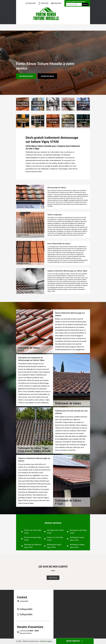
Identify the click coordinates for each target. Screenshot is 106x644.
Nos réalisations (26, 76)
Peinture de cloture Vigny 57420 (33, 532)
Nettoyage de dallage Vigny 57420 (77, 546)
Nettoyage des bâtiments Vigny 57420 (33, 546)
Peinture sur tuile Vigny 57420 (55, 539)
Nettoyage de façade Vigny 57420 (54, 546)
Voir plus (53, 578)
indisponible (31, 3)
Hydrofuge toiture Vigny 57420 (55, 532)
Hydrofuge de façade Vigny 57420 (77, 539)
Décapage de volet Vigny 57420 (78, 532)
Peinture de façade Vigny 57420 (33, 539)
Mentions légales (46, 641)
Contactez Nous (47, 76)
